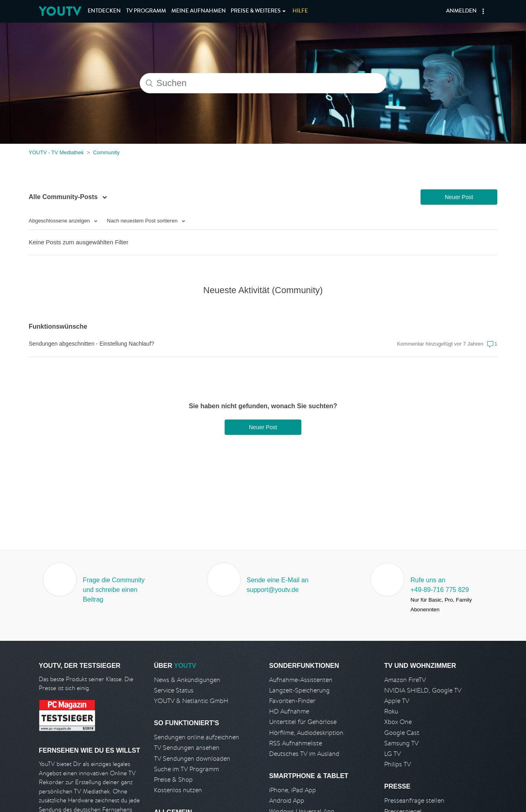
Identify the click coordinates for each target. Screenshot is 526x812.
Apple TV (397, 701)
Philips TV (398, 764)
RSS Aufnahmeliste (296, 743)
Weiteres (256, 11)
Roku (391, 711)
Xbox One (398, 722)
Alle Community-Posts (64, 197)
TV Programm (146, 11)
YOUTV (60, 11)
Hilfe (300, 11)
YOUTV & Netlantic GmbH (191, 701)
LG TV (392, 754)
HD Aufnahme (289, 711)
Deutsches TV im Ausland (304, 754)
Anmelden (461, 11)
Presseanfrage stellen (414, 800)
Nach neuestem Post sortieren (143, 221)
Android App (287, 800)
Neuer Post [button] (459, 197)
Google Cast (402, 733)
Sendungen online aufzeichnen (197, 737)
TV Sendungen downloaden (192, 758)
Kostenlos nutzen (178, 790)
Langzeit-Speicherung (299, 690)
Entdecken (104, 11)
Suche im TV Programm (186, 769)
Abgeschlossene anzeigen (60, 221)
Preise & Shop (173, 779)
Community (106, 152)
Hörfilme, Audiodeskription (306, 733)
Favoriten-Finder (292, 701)
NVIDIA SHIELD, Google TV (423, 690)
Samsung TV (401, 743)
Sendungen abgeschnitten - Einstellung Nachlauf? (92, 344)
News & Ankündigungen (187, 680)
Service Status (174, 690)
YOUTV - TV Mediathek (56, 152)
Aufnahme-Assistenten (301, 680)
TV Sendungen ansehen (187, 748)
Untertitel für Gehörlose (303, 722)
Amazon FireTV (405, 680)
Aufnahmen (199, 11)
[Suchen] (263, 83)
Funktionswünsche (58, 326)
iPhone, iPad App (292, 790)
